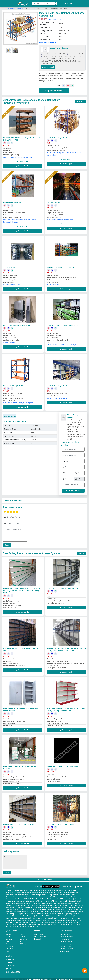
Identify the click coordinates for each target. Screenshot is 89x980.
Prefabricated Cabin (13, 900)
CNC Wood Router (20, 904)
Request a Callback (54, 89)
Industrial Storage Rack (13, 384)
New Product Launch (66, 945)
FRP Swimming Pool (61, 921)
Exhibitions (9, 947)
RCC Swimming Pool (22, 923)
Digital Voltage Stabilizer (56, 906)
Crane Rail (52, 908)
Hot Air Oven (45, 902)
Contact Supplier (48, 66)
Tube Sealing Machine (24, 891)
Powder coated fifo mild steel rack (61, 266)
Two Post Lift (55, 919)
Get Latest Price (55, 18)
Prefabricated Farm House (14, 898)
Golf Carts (9, 925)
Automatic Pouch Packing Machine (31, 917)
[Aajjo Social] (70, 885)
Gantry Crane (24, 908)
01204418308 (10, 958)
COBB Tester (60, 908)
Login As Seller (64, 950)
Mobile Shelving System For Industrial (19, 324)
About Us (9, 933)
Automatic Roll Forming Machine (39, 913)
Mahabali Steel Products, (12, 283)
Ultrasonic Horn (17, 915)
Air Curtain (24, 913)
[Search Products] (33, 3)
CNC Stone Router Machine (51, 904)
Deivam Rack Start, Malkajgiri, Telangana (18, 402)
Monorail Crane (42, 908)
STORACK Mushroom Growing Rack (63, 324)
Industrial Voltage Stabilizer (39, 906)
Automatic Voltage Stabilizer (74, 906)
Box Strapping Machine (22, 894)
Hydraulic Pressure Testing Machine (17, 910)
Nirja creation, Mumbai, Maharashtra (60, 218)
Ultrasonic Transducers (66, 915)
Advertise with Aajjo (66, 935)
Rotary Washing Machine (21, 906)
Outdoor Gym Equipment (56, 923)
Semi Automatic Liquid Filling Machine (55, 917)
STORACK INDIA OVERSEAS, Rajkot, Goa (63, 344)
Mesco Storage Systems (59, 47)
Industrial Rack (31, 7)
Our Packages (64, 938)
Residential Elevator (12, 896)
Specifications (10, 415)
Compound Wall (68, 891)
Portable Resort (41, 898)
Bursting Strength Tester (73, 908)
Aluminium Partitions (55, 891)
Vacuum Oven (35, 902)
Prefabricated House (74, 900)
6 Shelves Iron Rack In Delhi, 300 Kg (63, 587)
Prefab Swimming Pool (46, 921)
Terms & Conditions (39, 935)
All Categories (25, 943)
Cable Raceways (29, 915)
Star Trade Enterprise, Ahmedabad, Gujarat (19, 156)
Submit (7, 544)
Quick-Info (9, 945)
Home (3, 7)
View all (82, 552)
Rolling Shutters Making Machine (28, 919)
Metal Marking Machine (70, 910)
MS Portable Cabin (53, 898)
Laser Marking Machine (28, 889)
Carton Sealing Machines (38, 894)
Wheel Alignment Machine (68, 919)
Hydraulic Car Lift (25, 896)
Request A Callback (44, 878)
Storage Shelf (9, 266)
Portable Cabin (41, 889)
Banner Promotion (66, 940)
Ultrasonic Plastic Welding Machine (46, 915)
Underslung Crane (12, 908)
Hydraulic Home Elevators (67, 894)
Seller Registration (66, 933)
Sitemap (9, 935)
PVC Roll (17, 913)
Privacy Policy (38, 938)
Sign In (68, 3)
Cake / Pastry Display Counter (39, 910)
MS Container (78, 898)
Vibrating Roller (11, 891)
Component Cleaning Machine (71, 904)
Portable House (76, 896)
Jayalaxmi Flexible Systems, (57, 397)
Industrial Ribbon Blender (40, 891)
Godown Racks (53, 201)
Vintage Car (17, 925)
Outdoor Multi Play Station (55, 889)
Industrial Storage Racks (57, 136)
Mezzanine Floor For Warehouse (61, 823)
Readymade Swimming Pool (38, 923)
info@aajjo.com (11, 964)
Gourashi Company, (10, 341)
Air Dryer (71, 917)
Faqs (7, 950)
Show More (80, 100)
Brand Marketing (65, 943)
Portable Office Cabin (27, 900)
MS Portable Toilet (29, 898)
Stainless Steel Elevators (51, 896)
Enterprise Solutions (66, 947)
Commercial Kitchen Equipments (61, 913)
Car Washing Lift (44, 919)
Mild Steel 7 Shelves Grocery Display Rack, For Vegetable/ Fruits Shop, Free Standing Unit (22, 589)
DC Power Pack (55, 902)
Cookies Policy (38, 933)
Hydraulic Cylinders (67, 902)
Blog (7, 943)
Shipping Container (12, 902)
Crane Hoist (33, 908)
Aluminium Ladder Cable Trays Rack (63, 765)
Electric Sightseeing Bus (73, 923)
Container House (24, 902)
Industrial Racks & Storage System (16, 7)
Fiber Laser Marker (56, 910)
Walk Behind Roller (71, 889)
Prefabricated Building (42, 900)
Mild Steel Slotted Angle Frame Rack (19, 823)
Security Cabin (65, 896)
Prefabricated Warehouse (58, 900)
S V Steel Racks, (53, 283)
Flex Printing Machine (34, 904)
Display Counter (53, 894)
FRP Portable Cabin (67, 898)
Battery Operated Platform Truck (32, 925)
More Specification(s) (47, 41)
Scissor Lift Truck (37, 896)
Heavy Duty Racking (12, 201)
